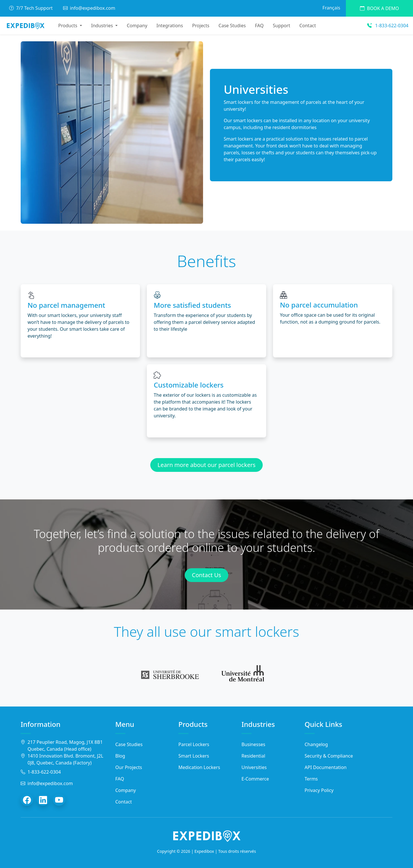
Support (281, 26)
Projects (201, 26)
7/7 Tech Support (32, 8)
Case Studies (232, 26)
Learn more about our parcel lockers (206, 465)
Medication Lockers (199, 767)
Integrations (170, 26)
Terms (311, 779)
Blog (120, 756)
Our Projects (129, 767)
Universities (254, 767)
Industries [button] (103, 26)
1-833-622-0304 (388, 26)
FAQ (259, 26)
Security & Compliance (329, 756)
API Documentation (326, 767)
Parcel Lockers (194, 744)
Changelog (316, 744)
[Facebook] (27, 800)
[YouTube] (59, 800)
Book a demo (379, 8)
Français (331, 8)
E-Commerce (255, 779)
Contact (308, 26)
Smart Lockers (194, 756)
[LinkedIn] (43, 800)
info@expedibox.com (89, 8)
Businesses (253, 744)
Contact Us (206, 575)
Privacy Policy (319, 790)
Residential (253, 756)
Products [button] (68, 26)
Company (137, 26)
